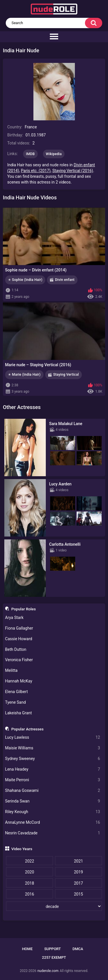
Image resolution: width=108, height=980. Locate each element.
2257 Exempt (54, 957)
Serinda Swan (53, 801)
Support (53, 949)
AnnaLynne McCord (53, 822)
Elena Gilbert (17, 692)
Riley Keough (53, 812)
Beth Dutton (16, 649)
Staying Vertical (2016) (73, 171)
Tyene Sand (16, 702)
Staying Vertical (66, 375)
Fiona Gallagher (19, 628)
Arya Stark (14, 618)
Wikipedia (54, 154)
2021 (78, 861)
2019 (78, 872)
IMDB (30, 154)
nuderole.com (48, 971)
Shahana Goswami (53, 791)
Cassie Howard (19, 639)
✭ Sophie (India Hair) (25, 280)
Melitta (11, 670)
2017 (78, 883)
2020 (30, 872)
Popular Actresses (27, 729)
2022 (30, 861)
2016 (30, 894)
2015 (78, 894)
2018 (30, 883)
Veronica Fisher (19, 660)
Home (27, 949)
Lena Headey (53, 769)
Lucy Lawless (53, 737)
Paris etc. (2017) (36, 171)
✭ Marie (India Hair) (24, 375)
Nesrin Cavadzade (53, 833)
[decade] (54, 906)
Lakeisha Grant (19, 713)
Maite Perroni (53, 780)
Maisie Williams (53, 748)
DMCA (78, 949)
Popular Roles (23, 609)
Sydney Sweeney (53, 759)
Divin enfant (65, 280)
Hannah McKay (19, 681)
